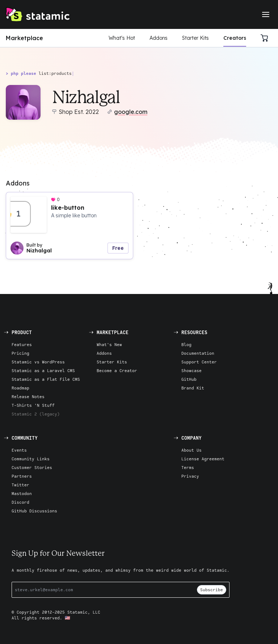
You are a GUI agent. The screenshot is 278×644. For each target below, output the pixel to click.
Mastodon (22, 493)
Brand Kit (193, 388)
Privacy (190, 476)
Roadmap (20, 388)
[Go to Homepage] (38, 14)
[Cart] (266, 38)
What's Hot (122, 38)
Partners (22, 476)
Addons (159, 38)
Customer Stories (32, 467)
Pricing (20, 353)
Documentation (198, 353)
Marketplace (24, 38)
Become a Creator (117, 370)
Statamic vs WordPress (38, 362)
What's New (109, 344)
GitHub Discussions (34, 511)
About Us (191, 450)
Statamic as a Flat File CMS (46, 379)
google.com (131, 112)
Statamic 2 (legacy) (36, 414)
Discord (20, 502)
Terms (188, 467)
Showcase (191, 370)
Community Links (31, 459)
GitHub (189, 379)
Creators (235, 38)
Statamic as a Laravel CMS (43, 370)
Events (19, 450)
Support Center (199, 362)
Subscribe (212, 590)
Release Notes (28, 396)
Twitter (20, 485)
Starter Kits (195, 38)
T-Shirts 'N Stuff (33, 405)
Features (22, 344)
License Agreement (203, 459)
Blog (186, 344)
